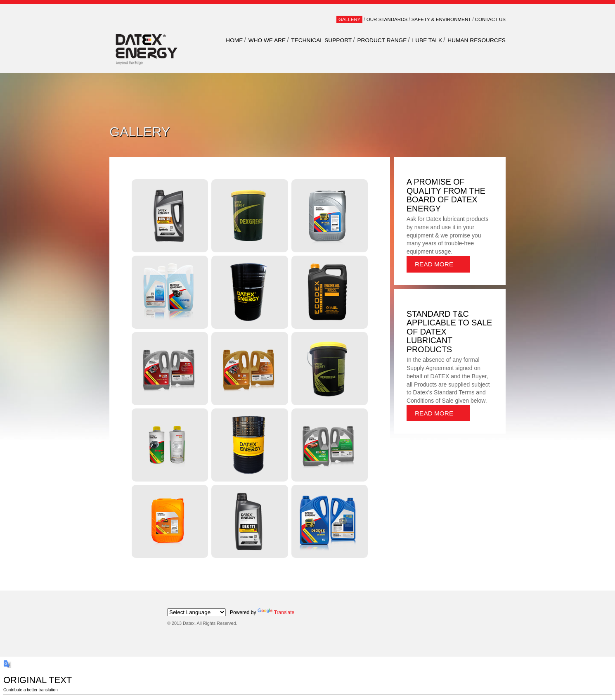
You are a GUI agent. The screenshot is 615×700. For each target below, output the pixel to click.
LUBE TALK (427, 40)
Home (234, 40)
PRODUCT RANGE (382, 40)
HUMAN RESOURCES (477, 40)
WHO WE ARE (267, 40)
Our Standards (387, 19)
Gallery (349, 19)
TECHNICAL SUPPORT (321, 40)
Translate (276, 612)
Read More (434, 264)
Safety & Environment (441, 19)
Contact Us (490, 19)
